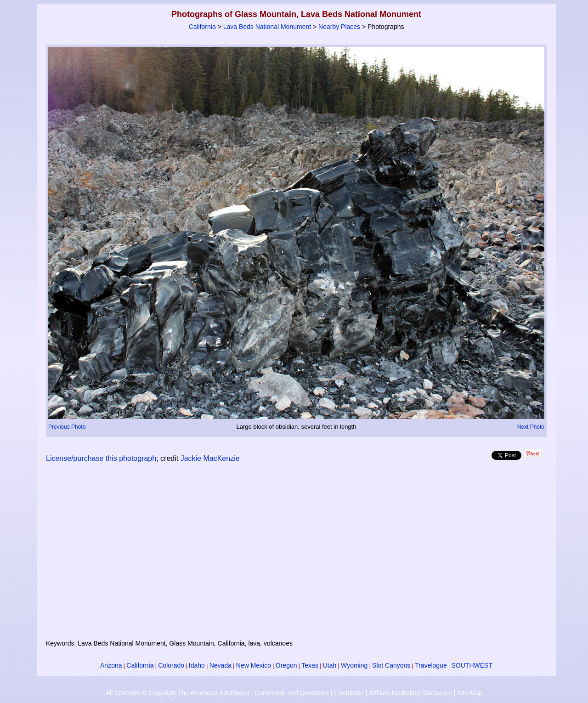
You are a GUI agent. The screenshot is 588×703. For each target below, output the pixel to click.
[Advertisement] (296, 556)
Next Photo (531, 427)
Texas (310, 665)
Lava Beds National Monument (267, 27)
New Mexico (254, 665)
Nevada (220, 665)
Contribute (349, 693)
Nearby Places (339, 27)
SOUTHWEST (472, 665)
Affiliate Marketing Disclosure (410, 693)
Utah (330, 665)
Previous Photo (67, 427)
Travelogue (431, 665)
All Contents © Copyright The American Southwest (178, 693)
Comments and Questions (292, 693)
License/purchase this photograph (101, 458)
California (202, 27)
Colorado (171, 665)
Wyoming (354, 665)
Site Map (470, 693)
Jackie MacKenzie (210, 458)
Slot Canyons (391, 665)
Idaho (197, 665)
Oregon (286, 665)
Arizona (111, 665)
